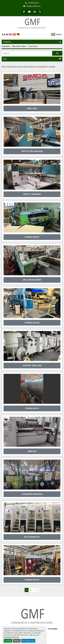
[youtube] (29, 12)
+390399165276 (33, 3)
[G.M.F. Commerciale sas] (32, 616)
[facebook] (24, 12)
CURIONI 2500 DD (32, 323)
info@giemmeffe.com (33, 6)
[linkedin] (35, 12)
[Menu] (53, 34)
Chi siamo (53, 629)
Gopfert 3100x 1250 (32, 366)
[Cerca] (27, 53)
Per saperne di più (28, 641)
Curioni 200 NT (32, 408)
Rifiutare (17, 641)
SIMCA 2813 (32, 108)
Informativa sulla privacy (11, 637)
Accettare (8, 641)
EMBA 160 (32, 451)
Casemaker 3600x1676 (32, 494)
